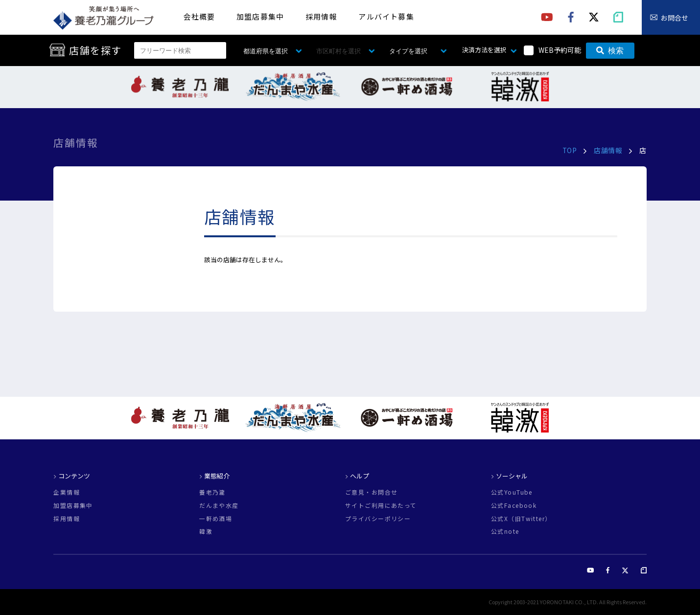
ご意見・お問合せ (371, 492)
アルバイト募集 (386, 16)
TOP (570, 150)
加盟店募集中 (260, 16)
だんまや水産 (219, 505)
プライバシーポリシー (378, 519)
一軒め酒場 (216, 519)
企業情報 (67, 492)
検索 (610, 51)
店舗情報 (608, 150)
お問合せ (675, 18)
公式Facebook (514, 505)
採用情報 (321, 16)
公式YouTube (512, 492)
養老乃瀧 (212, 492)
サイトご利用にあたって (381, 505)
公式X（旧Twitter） (521, 519)
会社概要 (199, 16)
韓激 (206, 531)
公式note (505, 531)
